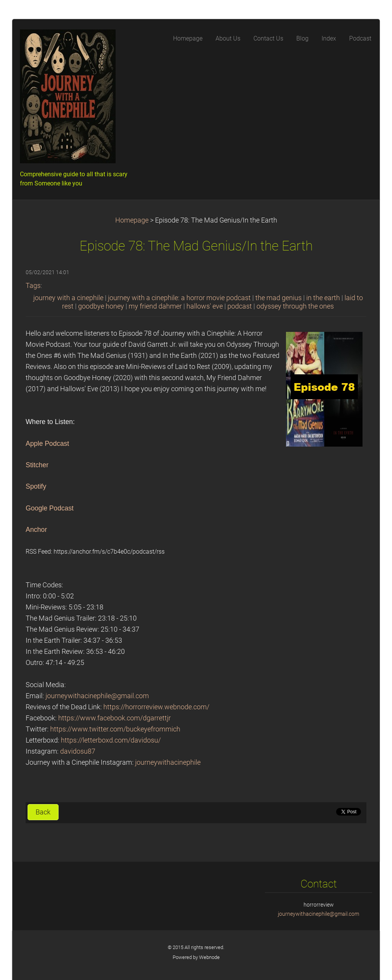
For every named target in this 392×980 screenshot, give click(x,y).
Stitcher (37, 465)
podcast (240, 306)
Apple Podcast (47, 444)
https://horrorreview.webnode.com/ (156, 707)
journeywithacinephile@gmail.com (97, 696)
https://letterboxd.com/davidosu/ (111, 740)
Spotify (36, 486)
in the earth (323, 298)
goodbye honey (101, 306)
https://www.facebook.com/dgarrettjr (114, 718)
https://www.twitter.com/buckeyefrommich (115, 729)
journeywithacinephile (168, 762)
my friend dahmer (155, 306)
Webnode (209, 957)
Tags (33, 286)
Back (43, 812)
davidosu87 (78, 751)
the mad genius (278, 298)
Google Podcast (50, 508)
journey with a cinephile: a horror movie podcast (179, 298)
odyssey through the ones (295, 306)
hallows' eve (205, 306)
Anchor (36, 530)
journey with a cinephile (68, 298)
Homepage (132, 220)
